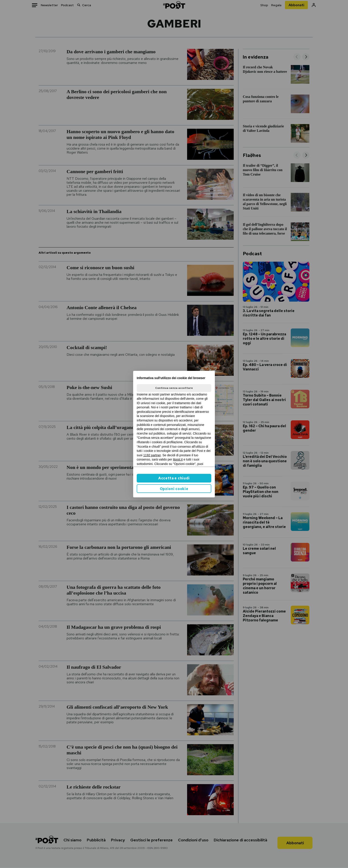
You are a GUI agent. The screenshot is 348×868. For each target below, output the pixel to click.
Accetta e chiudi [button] (174, 478)
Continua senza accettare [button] (174, 388)
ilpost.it (178, 459)
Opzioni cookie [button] (174, 489)
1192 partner (152, 455)
